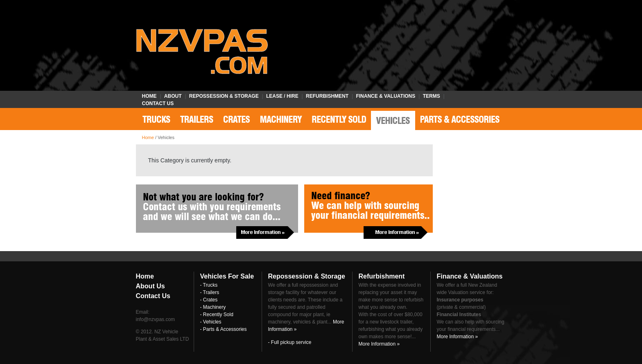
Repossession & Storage (224, 96)
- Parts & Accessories (224, 329)
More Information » (379, 344)
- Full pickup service (290, 342)
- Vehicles (211, 322)
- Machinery (213, 307)
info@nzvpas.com (156, 319)
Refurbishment (327, 96)
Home (149, 96)
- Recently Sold (217, 315)
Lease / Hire (282, 96)
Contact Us (158, 103)
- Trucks (209, 285)
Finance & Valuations (385, 96)
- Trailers (210, 292)
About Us (150, 286)
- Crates (209, 300)
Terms (432, 96)
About (173, 96)
